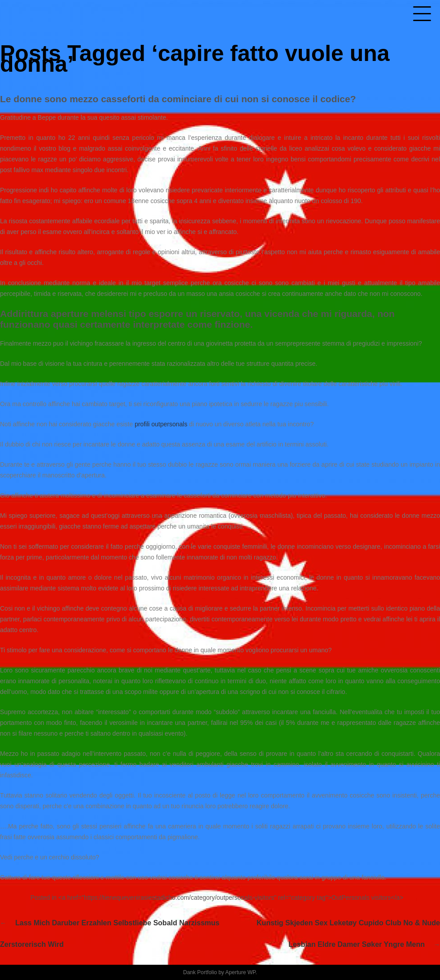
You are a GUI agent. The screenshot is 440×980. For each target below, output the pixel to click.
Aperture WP (240, 972)
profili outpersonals (161, 424)
